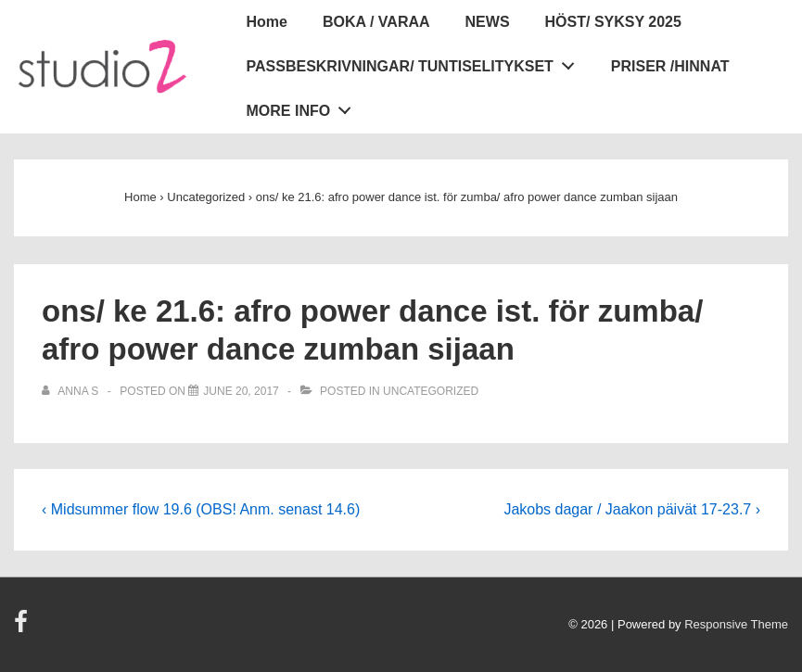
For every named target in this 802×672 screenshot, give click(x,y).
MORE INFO (304, 107)
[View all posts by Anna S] (72, 391)
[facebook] (23, 628)
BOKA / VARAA (376, 22)
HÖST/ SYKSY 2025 (613, 22)
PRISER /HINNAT (670, 66)
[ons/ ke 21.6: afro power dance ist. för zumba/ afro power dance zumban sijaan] (241, 391)
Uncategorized (431, 391)
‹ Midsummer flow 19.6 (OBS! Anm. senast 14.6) (201, 509)
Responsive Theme (736, 624)
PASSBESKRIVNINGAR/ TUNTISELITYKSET (416, 62)
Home (267, 22)
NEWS (488, 22)
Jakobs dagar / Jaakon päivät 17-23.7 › (632, 509)
